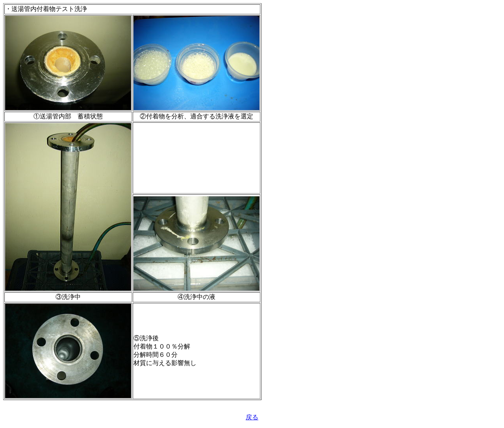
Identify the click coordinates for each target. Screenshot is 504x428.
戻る (252, 417)
